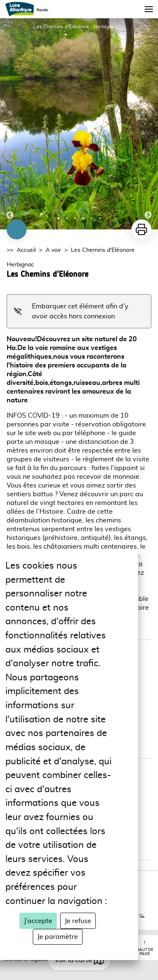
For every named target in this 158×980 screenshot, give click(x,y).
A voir (53, 250)
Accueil (26, 250)
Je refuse (78, 921)
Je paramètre (58, 937)
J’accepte (38, 921)
